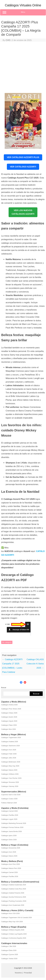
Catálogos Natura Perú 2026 (11, 868)
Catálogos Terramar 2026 (10, 782)
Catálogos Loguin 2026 (9, 819)
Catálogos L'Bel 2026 (9, 946)
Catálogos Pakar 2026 (9, 725)
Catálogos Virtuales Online (23, 5)
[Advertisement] (23, 68)
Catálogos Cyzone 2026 (10, 954)
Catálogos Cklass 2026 (9, 713)
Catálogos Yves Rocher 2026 (11, 778)
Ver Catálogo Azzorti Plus (23, 157)
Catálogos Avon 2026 (9, 750)
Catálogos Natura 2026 (9, 770)
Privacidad (28, 973)
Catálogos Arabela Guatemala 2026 (14, 885)
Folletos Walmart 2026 (9, 803)
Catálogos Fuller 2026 (9, 754)
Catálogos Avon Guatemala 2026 (13, 905)
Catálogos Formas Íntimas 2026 (12, 827)
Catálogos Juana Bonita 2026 (11, 831)
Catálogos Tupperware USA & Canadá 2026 (16, 917)
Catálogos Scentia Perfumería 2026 (14, 897)
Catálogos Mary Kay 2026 (10, 766)
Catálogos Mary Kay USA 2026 (12, 922)
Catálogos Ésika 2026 (9, 950)
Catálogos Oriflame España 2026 (13, 930)
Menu (23, 12)
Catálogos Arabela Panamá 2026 (13, 893)
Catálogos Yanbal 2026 (9, 959)
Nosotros (18, 973)
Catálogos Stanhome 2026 (10, 746)
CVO (8, 40)
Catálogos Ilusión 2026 (9, 717)
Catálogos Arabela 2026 (10, 742)
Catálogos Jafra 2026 (9, 758)
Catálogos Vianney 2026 (10, 786)
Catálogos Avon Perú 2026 (10, 864)
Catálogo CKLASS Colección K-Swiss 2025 (35, 664)
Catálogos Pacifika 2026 (10, 815)
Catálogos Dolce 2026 (9, 840)
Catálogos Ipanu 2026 (9, 836)
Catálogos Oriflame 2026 (10, 774)
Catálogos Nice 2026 (8, 729)
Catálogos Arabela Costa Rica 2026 (14, 889)
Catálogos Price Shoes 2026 (11, 709)
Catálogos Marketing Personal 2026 (14, 823)
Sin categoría (7, 642)
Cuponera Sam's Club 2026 (11, 795)
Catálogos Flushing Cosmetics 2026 (14, 901)
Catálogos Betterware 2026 (11, 762)
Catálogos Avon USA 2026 (10, 913)
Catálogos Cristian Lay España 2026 (14, 934)
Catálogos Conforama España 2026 (14, 938)
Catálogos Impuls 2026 (9, 721)
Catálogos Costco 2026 (9, 799)
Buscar (4, 688)
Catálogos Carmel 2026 (9, 811)
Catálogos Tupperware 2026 (11, 737)
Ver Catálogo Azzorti (23, 167)
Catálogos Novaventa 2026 (11, 848)
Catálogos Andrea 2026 (9, 705)
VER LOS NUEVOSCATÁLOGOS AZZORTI (23, 212)
